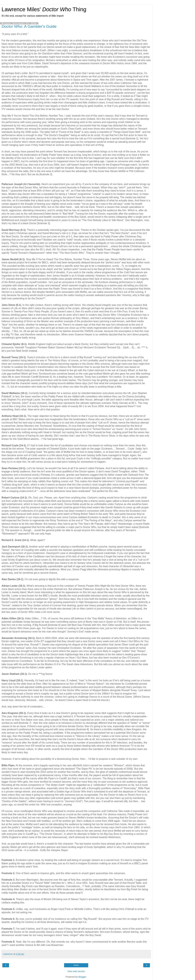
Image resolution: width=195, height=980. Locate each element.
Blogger (82, 977)
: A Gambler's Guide (29, 26)
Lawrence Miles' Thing (44, 9)
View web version (76, 971)
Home (76, 965)
